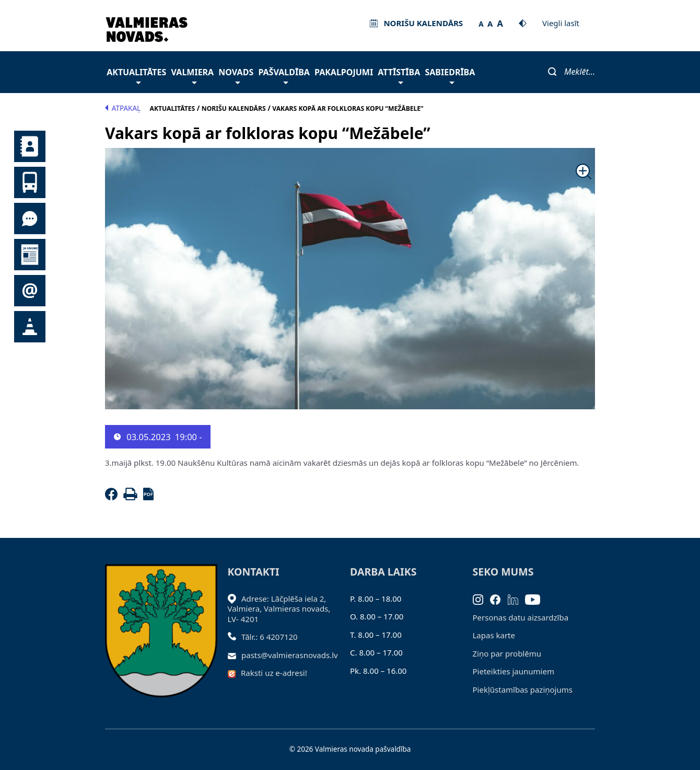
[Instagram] (482, 599)
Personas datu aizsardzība (521, 617)
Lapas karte (494, 635)
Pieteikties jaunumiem (30, 291)
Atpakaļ (123, 108)
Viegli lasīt (561, 23)
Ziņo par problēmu (507, 653)
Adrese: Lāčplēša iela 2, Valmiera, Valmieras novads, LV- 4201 (279, 609)
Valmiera (193, 75)
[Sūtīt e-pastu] (235, 655)
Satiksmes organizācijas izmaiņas (30, 327)
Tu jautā (30, 219)
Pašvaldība (284, 75)
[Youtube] (536, 599)
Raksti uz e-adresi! (274, 673)
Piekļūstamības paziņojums (523, 689)
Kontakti (30, 146)
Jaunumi (30, 255)
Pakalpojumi (344, 72)
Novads (236, 75)
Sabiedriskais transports (30, 182)
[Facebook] (113, 497)
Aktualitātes (136, 75)
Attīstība (399, 75)
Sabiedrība (450, 75)
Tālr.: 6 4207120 (270, 637)
